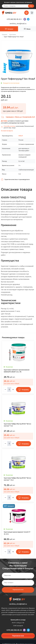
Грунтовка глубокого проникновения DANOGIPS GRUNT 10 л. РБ (17, 371)
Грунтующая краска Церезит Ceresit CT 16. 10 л (17, 533)
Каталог (10, 29)
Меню (28, 29)
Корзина (32, 13)
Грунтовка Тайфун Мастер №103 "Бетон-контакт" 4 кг (18, 425)
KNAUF (21, 136)
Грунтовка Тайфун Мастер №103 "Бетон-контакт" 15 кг (18, 479)
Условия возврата (7, 131)
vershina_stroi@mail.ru (18, 24)
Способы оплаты (9, 126)
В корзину (25, 390)
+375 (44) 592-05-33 (14, 630)
